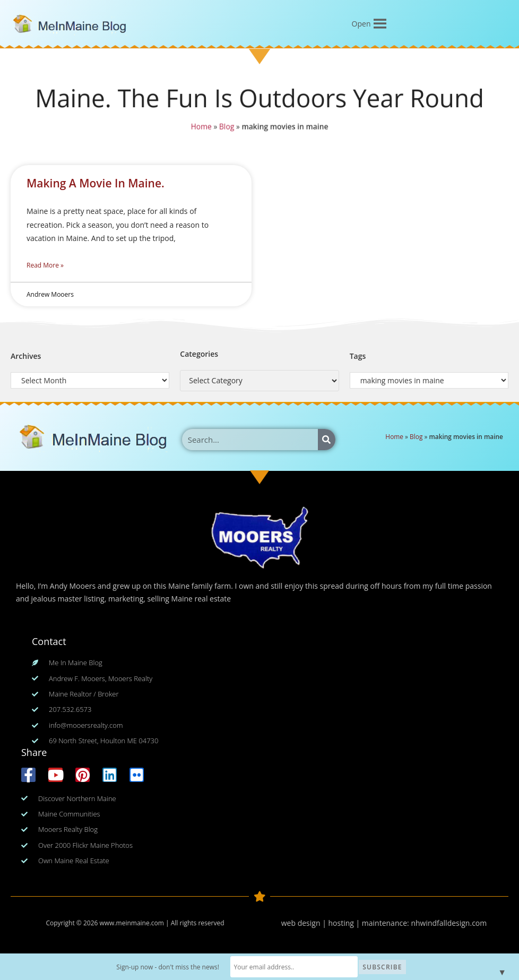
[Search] (327, 440)
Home (199, 127)
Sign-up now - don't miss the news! (168, 967)
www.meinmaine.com (131, 923)
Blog (225, 127)
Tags (358, 356)
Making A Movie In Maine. (96, 183)
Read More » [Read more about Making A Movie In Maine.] (45, 265)
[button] (361, 24)
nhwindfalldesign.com (449, 923)
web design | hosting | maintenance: (346, 923)
